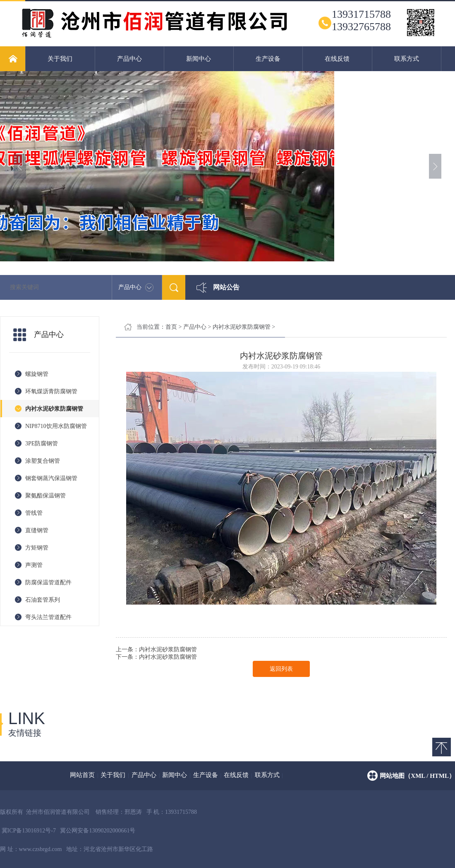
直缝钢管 (37, 530)
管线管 (34, 513)
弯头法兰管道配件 (48, 617)
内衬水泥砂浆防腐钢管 (54, 409)
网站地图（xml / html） (417, 776)
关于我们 (60, 59)
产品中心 (129, 59)
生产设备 (268, 59)
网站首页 (82, 775)
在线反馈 (337, 59)
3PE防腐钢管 (42, 444)
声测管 (34, 565)
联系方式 (407, 59)
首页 (171, 327)
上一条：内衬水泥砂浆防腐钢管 (156, 649)
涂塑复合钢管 (43, 461)
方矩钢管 (37, 548)
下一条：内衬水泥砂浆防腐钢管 (156, 657)
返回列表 (281, 669)
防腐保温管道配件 (48, 582)
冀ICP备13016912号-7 (29, 831)
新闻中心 (199, 59)
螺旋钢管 (37, 374)
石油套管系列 (43, 600)
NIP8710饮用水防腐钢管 (56, 426)
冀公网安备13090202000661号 (98, 831)
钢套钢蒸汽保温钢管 (51, 478)
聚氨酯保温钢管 (45, 496)
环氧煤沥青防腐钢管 (51, 391)
